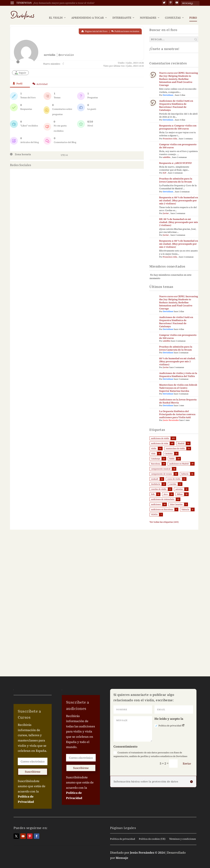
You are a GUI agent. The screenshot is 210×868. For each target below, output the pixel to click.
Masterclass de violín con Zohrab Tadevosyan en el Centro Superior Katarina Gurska (178, 383)
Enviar (187, 758)
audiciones (156, 499)
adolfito (167, 152)
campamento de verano (162, 469)
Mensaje (122, 853)
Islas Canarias (176, 499)
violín (154, 443)
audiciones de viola (160, 438)
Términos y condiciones (183, 834)
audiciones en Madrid (179, 459)
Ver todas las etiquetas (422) (164, 517)
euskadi (155, 474)
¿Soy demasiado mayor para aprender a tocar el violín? (64, 3)
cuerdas (173, 479)
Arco (166, 489)
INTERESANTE (122, 13)
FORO (193, 13)
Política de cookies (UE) (152, 834)
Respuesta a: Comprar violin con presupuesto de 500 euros (178, 122)
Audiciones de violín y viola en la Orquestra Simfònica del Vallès (178, 370)
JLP (165, 168)
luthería (185, 469)
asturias (179, 484)
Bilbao (180, 489)
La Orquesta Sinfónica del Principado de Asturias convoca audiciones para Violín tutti (177, 409)
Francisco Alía (170, 133)
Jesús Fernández (171, 415)
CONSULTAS (173, 13)
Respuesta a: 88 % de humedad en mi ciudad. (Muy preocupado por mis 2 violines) (179, 195)
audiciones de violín (160, 433)
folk (153, 489)
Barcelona (156, 459)
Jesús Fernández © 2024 (147, 847)
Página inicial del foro (94, 26)
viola (153, 448)
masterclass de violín (175, 443)
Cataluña (169, 448)
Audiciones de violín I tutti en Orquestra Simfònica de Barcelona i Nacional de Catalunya (176, 100)
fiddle (172, 454)
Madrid (181, 438)
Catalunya (156, 454)
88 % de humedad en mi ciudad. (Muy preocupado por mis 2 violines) (177, 356)
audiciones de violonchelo (163, 494)
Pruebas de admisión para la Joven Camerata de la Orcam (176, 175)
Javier (166, 208)
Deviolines (168, 90)
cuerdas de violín (159, 484)
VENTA (154, 509)
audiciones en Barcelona (162, 504)
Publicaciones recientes (125, 26)
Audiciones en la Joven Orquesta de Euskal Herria (178, 396)
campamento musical (161, 464)
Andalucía (156, 479)
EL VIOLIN (56, 13)
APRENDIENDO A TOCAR (88, 13)
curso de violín (174, 474)
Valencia (185, 504)
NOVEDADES (148, 13)
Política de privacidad (170, 721)
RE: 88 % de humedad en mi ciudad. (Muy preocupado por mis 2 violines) (179, 217)
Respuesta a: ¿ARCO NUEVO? (176, 158)
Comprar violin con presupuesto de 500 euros (178, 141)
